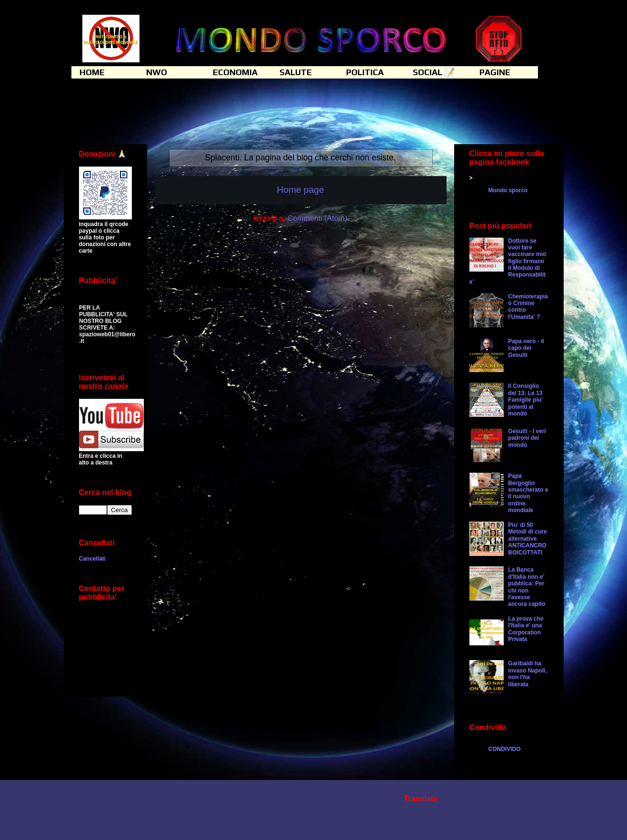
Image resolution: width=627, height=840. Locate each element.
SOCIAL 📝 (434, 72)
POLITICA (365, 72)
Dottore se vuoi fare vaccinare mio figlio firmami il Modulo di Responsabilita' (508, 261)
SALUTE (296, 72)
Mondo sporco (508, 190)
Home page (300, 190)
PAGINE (495, 72)
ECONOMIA (235, 72)
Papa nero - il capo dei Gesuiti (526, 348)
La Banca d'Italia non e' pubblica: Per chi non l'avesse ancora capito (527, 587)
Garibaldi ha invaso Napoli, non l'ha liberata (527, 674)
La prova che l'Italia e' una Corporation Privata (526, 629)
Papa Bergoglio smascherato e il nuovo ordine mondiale (528, 493)
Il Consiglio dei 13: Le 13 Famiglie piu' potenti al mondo (525, 400)
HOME (92, 72)
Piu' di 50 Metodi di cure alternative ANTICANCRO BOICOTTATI (527, 539)
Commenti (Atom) (317, 218)
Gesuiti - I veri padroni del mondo (527, 438)
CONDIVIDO (505, 749)
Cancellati (93, 559)
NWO (157, 72)
